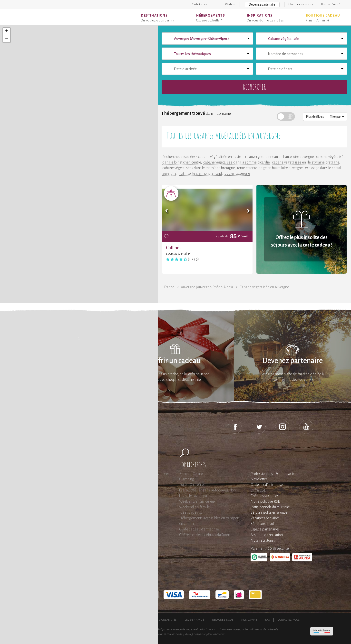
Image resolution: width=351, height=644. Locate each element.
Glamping (187, 479)
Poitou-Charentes (192, 485)
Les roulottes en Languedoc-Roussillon (207, 490)
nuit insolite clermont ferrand (200, 173)
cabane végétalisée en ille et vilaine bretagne (306, 162)
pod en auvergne (237, 173)
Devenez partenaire (262, 5)
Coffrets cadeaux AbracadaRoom (205, 535)
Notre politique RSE (265, 501)
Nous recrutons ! (263, 540)
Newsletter (259, 479)
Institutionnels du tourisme (270, 507)
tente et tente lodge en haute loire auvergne (270, 168)
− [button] (7, 39)
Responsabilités (166, 620)
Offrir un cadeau (176, 361)
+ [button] (7, 31)
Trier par (337, 117)
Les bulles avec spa (193, 496)
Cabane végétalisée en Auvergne (264, 287)
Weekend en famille (195, 507)
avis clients (218, 634)
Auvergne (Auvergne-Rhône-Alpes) (207, 287)
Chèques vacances (301, 4)
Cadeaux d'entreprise (267, 485)
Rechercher (254, 87)
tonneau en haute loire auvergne (290, 157)
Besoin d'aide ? (330, 4)
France (169, 287)
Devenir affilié (194, 620)
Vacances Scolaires (265, 518)
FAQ (268, 620)
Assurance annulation (267, 535)
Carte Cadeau (201, 4)
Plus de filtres (315, 117)
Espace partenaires (265, 529)
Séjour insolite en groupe (269, 512)
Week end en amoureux (197, 501)
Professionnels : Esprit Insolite (273, 474)
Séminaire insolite (264, 524)
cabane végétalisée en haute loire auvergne (230, 157)
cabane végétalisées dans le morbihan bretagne (199, 168)
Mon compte (249, 620)
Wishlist (230, 4)
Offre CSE (258, 490)
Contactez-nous (289, 620)
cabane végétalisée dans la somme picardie (236, 162)
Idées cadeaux (190, 512)
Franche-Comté (191, 474)
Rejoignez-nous (223, 620)
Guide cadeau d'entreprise (199, 529)
